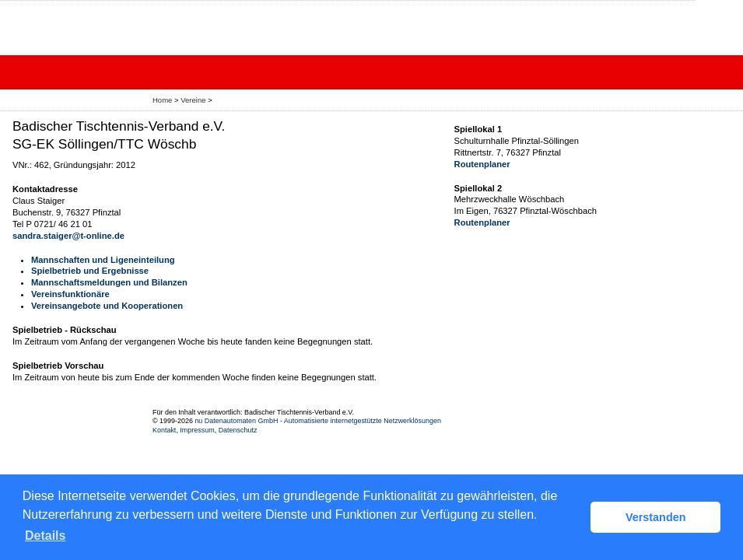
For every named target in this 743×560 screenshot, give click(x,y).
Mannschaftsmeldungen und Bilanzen (109, 282)
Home (162, 100)
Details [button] (45, 535)
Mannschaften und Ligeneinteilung (103, 260)
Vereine (193, 100)
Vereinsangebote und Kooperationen (107, 306)
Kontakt (164, 430)
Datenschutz (238, 430)
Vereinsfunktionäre (70, 294)
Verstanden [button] (656, 517)
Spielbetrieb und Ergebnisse (90, 271)
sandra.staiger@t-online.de (68, 236)
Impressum (197, 430)
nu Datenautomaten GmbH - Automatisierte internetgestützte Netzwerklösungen (318, 421)
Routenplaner (482, 164)
